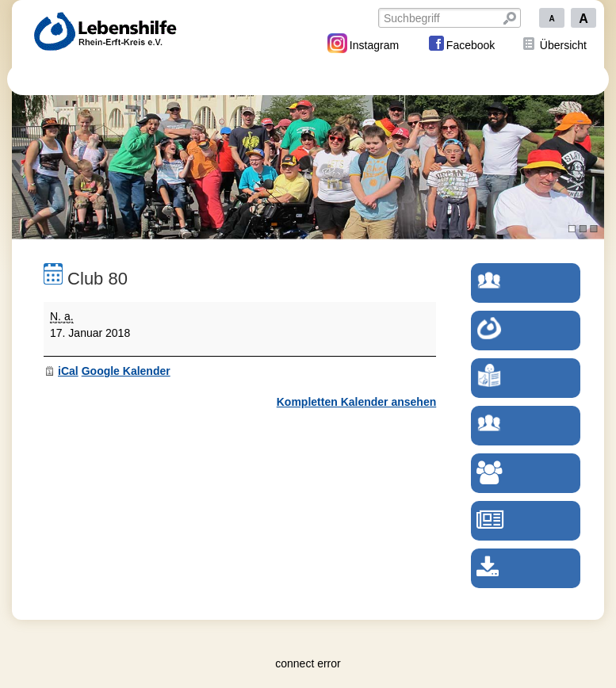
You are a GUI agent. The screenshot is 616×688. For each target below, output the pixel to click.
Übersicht (563, 45)
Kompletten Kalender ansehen (357, 402)
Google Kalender (126, 371)
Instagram (363, 43)
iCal (68, 371)
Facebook (461, 43)
